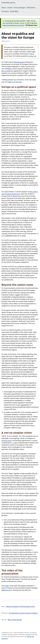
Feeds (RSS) (14, 11)
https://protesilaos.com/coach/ (13, 25)
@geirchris (6, 590)
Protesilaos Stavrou (8, 3)
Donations (5, 11)
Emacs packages (20, 8)
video (7, 586)
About (4, 8)
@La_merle (5, 71)
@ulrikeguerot (19, 62)
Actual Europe (6, 440)
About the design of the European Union (20, 606)
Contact (10, 8)
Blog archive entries (15, 620)
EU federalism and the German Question (23, 613)
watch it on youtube (15, 82)
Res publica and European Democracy (20, 193)
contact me (32, 56)
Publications (31, 8)
